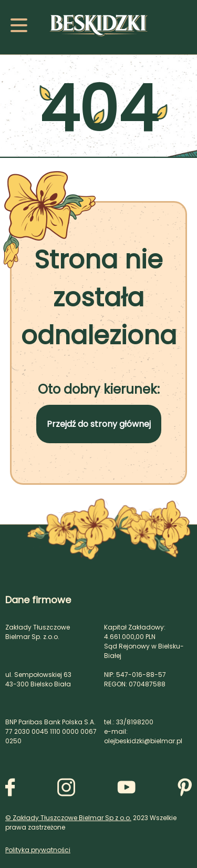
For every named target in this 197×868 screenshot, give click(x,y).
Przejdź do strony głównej (99, 424)
